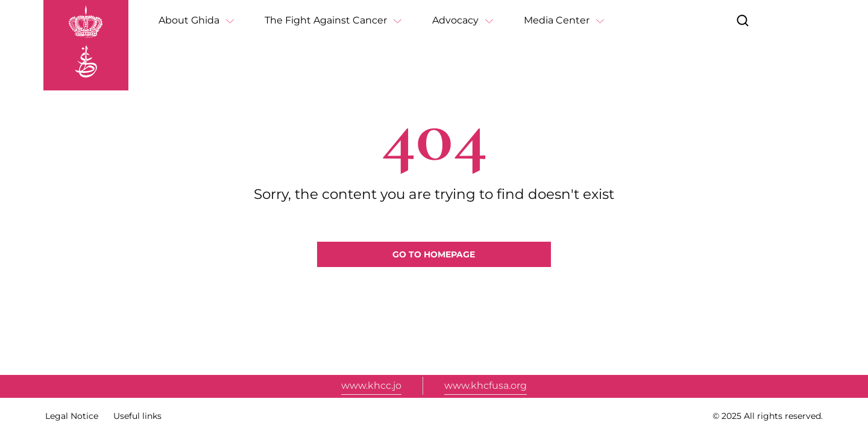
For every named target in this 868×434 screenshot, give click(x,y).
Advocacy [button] (455, 20)
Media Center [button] (557, 20)
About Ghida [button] (189, 20)
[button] (743, 20)
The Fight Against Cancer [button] (326, 20)
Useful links (137, 416)
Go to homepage (434, 254)
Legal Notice (72, 416)
